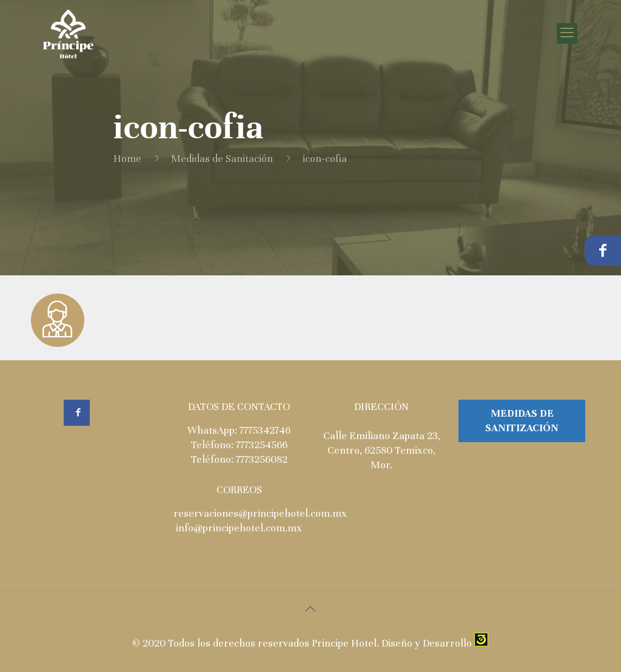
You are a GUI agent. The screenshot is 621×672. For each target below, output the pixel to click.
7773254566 (262, 445)
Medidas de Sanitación (222, 159)
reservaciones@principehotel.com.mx (260, 513)
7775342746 (265, 430)
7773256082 (262, 459)
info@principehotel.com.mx (239, 528)
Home (127, 159)
